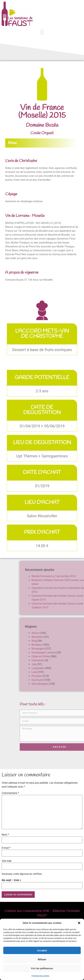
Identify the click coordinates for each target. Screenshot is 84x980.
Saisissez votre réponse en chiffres (22, 874)
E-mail (6, 848)
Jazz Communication (29, 911)
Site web (7, 861)
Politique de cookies (40, 976)
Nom (5, 835)
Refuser (42, 959)
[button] (79, 923)
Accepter (42, 950)
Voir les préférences (42, 968)
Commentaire (10, 793)
